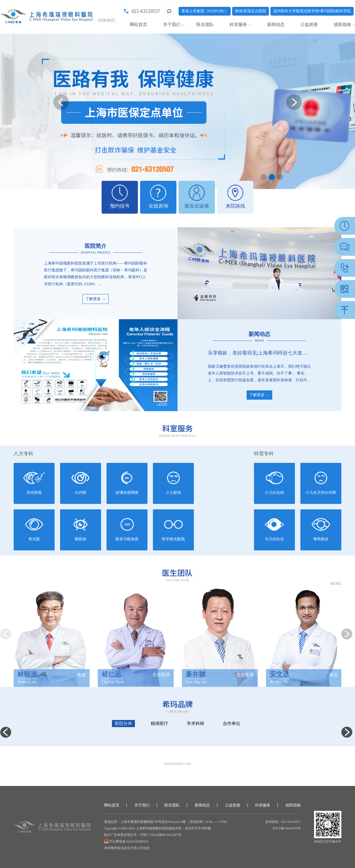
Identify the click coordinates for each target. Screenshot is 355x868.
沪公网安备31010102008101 (128, 841)
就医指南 (342, 24)
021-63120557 (146, 11)
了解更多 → (96, 299)
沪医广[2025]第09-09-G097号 (161, 835)
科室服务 (238, 24)
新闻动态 (276, 24)
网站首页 (138, 24)
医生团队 (205, 24)
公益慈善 (309, 24)
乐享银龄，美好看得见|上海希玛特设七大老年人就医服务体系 (259, 353)
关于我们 (172, 24)
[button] (264, 177)
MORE (336, 584)
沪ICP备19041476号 (287, 828)
